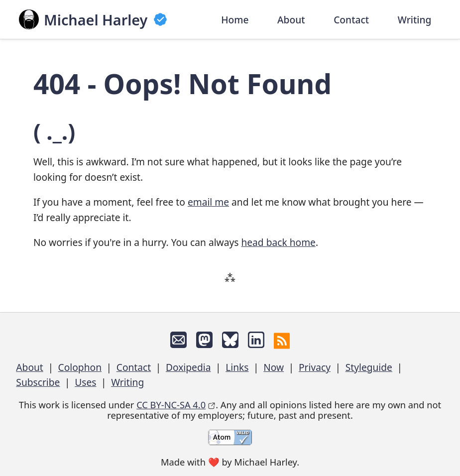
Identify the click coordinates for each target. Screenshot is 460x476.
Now (274, 367)
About (291, 19)
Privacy (315, 367)
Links (237, 367)
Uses (85, 382)
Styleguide (369, 367)
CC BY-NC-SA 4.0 (171, 405)
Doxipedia (188, 367)
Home (235, 19)
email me (208, 202)
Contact (351, 19)
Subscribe (38, 382)
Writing (415, 19)
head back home (278, 242)
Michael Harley (96, 20)
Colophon (80, 367)
